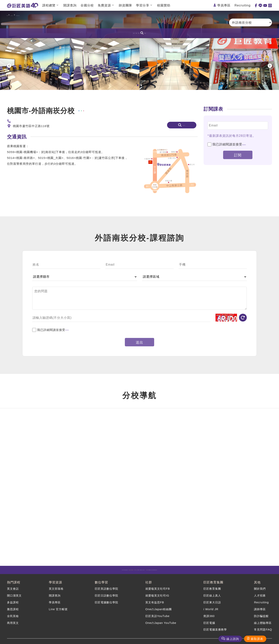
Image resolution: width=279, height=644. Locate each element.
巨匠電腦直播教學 (215, 625)
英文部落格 (56, 592)
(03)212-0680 (23, 147)
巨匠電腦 (209, 620)
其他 (256, 585)
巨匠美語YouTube (157, 614)
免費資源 (104, 5)
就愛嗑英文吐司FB (158, 592)
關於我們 (259, 592)
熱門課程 (14, 585)
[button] (138, 112)
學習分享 (143, 5)
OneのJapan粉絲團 (158, 609)
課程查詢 (175, 33)
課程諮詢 (126, 33)
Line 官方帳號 (58, 609)
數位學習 (100, 585)
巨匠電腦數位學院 (106, 603)
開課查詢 (70, 5)
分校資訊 (104, 33)
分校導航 (149, 33)
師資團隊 (125, 5)
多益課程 (13, 603)
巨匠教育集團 (212, 585)
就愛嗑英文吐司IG (157, 597)
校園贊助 (164, 5)
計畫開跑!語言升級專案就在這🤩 (216, 572)
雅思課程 (13, 609)
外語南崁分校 (41, 15)
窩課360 (208, 614)
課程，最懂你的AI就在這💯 (141, 572)
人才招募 (259, 597)
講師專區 (259, 609)
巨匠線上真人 (212, 597)
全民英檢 (13, 614)
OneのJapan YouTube (161, 620)
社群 (148, 585)
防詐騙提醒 (261, 614)
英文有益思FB (154, 603)
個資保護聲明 (252, 171)
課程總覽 (49, 5)
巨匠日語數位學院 (106, 597)
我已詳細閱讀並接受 (235, 171)
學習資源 (55, 585)
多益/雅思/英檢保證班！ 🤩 (65, 572)
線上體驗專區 (262, 620)
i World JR (210, 609)
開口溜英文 (15, 597)
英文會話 (13, 592)
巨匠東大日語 (212, 603)
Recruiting (242, 5)
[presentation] (9, 79)
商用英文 (13, 620)
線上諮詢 (233, 639)
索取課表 (257, 639)
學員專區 (224, 5)
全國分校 (87, 5)
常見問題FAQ (262, 625)
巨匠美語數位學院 (106, 592)
